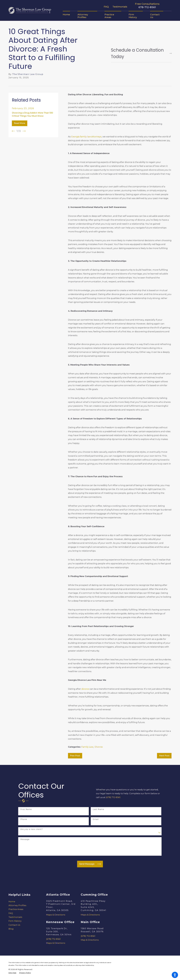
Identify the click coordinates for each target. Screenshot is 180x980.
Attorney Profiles (17, 905)
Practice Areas (16, 909)
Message (25, 839)
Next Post (164, 756)
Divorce (99, 747)
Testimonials (120, 7)
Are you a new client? (32, 829)
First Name (26, 809)
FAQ (106, 7)
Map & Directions (90, 940)
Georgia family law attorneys (86, 137)
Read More (19, 123)
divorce (85, 689)
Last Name (98, 809)
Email (96, 819)
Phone (24, 819)
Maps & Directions (56, 915)
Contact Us (14, 925)
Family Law (87, 747)
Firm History (15, 921)
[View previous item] (13, 131)
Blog (11, 929)
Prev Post (75, 756)
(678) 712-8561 (113, 797)
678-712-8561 (147, 7)
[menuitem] (68, 15)
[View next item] (24, 131)
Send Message (90, 864)
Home (12, 901)
